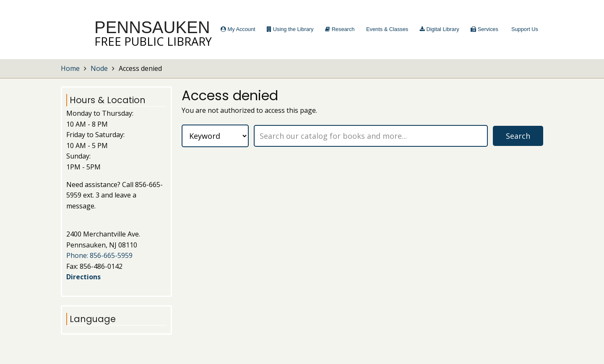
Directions (83, 277)
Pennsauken (152, 27)
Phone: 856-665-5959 (99, 255)
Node (99, 68)
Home (70, 68)
